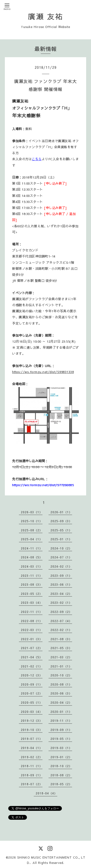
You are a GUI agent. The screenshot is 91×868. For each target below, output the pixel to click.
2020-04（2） (61, 702)
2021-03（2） (61, 657)
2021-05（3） (61, 648)
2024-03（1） (32, 566)
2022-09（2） (61, 612)
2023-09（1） (61, 576)
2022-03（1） (32, 630)
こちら (37, 159)
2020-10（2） (61, 675)
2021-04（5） (32, 657)
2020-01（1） (61, 712)
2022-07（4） (61, 621)
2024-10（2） (61, 548)
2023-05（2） (32, 594)
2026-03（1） (32, 512)
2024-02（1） (61, 566)
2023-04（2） (61, 594)
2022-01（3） (32, 639)
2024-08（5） (32, 557)
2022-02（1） (61, 630)
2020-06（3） (61, 693)
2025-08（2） (32, 530)
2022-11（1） (32, 612)
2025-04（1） (32, 539)
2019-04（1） (32, 748)
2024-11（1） (32, 548)
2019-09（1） (61, 730)
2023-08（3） (32, 584)
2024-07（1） (61, 557)
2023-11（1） (32, 576)
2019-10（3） (32, 730)
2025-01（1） (61, 539)
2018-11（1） (32, 766)
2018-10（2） (61, 766)
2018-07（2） (32, 784)
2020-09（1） (32, 684)
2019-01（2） (61, 757)
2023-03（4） (32, 603)
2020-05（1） (32, 702)
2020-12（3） (32, 675)
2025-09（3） (61, 521)
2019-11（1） (61, 721)
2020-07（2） (32, 693)
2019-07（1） (32, 739)
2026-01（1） (61, 512)
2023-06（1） (61, 584)
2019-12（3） (32, 721)
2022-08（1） (32, 621)
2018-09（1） (32, 775)
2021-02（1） (32, 666)
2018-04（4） (46, 793)
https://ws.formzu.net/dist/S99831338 (43, 372)
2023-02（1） (61, 603)
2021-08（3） (61, 639)
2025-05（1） (61, 530)
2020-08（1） (61, 684)
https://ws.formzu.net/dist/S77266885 (43, 485)
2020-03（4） (32, 712)
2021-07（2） (32, 648)
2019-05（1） (61, 739)
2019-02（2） (32, 757)
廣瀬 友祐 (46, 16)
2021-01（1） (61, 666)
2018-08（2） (61, 775)
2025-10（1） (32, 521)
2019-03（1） (61, 748)
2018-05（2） (61, 784)
